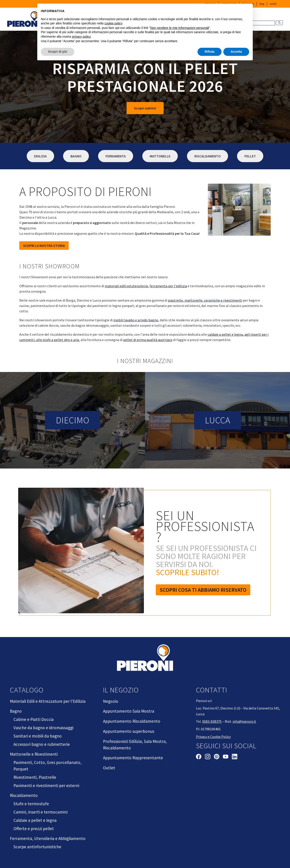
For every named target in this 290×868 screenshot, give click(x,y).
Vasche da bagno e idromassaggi (43, 728)
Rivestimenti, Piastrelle (35, 777)
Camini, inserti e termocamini (41, 812)
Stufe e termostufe (31, 804)
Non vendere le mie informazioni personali (179, 28)
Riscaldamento (208, 156)
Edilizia (40, 156)
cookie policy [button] (113, 23)
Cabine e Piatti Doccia (34, 719)
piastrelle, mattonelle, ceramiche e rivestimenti (205, 300)
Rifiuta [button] (210, 52)
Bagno (76, 156)
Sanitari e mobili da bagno (38, 736)
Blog (262, 4)
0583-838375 (212, 721)
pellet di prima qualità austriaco (148, 340)
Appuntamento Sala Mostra (129, 711)
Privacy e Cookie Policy (213, 737)
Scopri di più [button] (58, 52)
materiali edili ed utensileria (126, 286)
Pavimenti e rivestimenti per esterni (46, 785)
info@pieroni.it (244, 721)
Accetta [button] (236, 52)
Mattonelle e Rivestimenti (34, 754)
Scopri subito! (145, 108)
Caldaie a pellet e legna (35, 820)
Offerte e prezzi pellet (34, 829)
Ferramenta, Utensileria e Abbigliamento (48, 838)
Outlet (273, 4)
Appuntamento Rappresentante (133, 758)
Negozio (111, 701)
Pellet (250, 156)
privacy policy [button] (81, 37)
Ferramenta (116, 156)
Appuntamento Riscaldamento (132, 721)
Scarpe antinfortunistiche (37, 847)
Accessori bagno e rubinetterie (42, 744)
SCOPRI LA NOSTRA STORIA (44, 246)
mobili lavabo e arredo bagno (136, 320)
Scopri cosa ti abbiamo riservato (203, 590)
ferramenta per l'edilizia (168, 286)
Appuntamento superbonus (129, 731)
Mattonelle (160, 156)
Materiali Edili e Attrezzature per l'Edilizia (48, 701)
